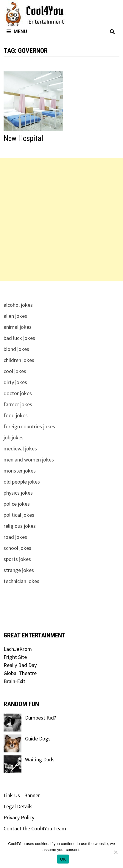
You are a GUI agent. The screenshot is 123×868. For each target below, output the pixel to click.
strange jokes (19, 570)
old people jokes (22, 482)
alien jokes (15, 316)
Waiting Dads (40, 759)
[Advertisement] (61, 220)
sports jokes (17, 559)
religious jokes (20, 526)
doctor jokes (18, 393)
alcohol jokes (18, 305)
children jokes (19, 360)
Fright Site (15, 657)
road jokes (15, 537)
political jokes (19, 515)
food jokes (16, 415)
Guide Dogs (38, 739)
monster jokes (20, 471)
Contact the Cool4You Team (35, 828)
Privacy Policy (19, 817)
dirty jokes (15, 382)
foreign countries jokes (29, 426)
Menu (17, 32)
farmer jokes (18, 404)
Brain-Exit (14, 681)
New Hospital (23, 138)
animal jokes (18, 327)
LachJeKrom (18, 649)
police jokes (17, 504)
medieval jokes (20, 448)
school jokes (17, 548)
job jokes (14, 437)
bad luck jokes (19, 338)
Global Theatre (20, 673)
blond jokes (16, 349)
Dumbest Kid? (41, 718)
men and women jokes (29, 460)
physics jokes (18, 493)
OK (63, 859)
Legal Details (18, 806)
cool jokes (15, 371)
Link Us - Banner (22, 795)
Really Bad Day (20, 665)
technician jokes (21, 581)
